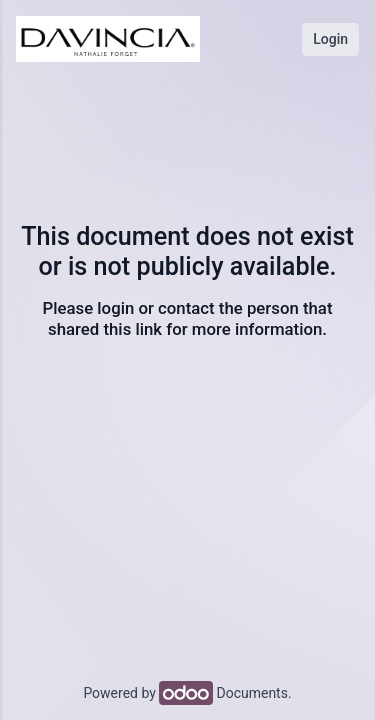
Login (330, 39)
